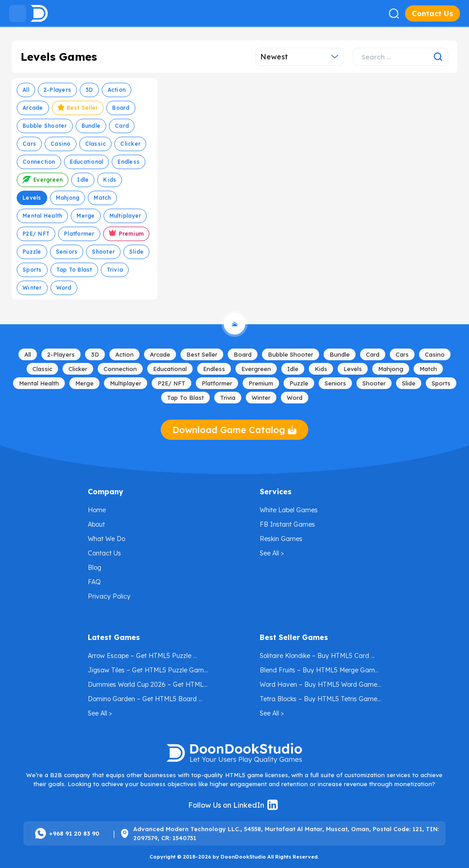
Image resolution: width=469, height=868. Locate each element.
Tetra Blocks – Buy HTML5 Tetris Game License (319, 700)
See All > (272, 553)
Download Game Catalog (234, 430)
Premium (126, 234)
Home (97, 510)
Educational (87, 162)
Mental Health (42, 216)
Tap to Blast (74, 270)
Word (64, 288)
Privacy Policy (109, 596)
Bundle (91, 126)
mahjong (68, 198)
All (26, 90)
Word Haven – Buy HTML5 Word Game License (319, 686)
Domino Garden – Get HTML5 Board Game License (143, 700)
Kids (110, 180)
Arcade (33, 108)
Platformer (79, 234)
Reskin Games (281, 539)
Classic (96, 144)
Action (117, 90)
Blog (95, 568)
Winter (32, 288)
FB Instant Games (287, 524)
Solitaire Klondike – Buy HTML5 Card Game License (315, 657)
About (96, 524)
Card (122, 126)
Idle (83, 180)
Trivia (115, 270)
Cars (29, 144)
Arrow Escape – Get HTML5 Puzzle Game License (140, 657)
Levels (32, 198)
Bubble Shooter (45, 126)
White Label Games (289, 510)
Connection (39, 162)
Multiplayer (125, 216)
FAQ (94, 582)
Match (102, 198)
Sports (32, 270)
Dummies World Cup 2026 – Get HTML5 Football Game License (148, 686)
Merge (86, 216)
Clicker (130, 144)
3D (89, 90)
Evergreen (43, 181)
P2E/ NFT (36, 234)
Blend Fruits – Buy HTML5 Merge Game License (320, 672)
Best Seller (78, 109)
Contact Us (433, 13)
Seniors (67, 252)
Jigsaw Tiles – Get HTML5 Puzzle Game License (149, 672)
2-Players (57, 90)
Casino (61, 144)
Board (121, 108)
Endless (129, 162)
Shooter (103, 252)
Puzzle (32, 252)
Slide (136, 252)
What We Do (106, 539)
